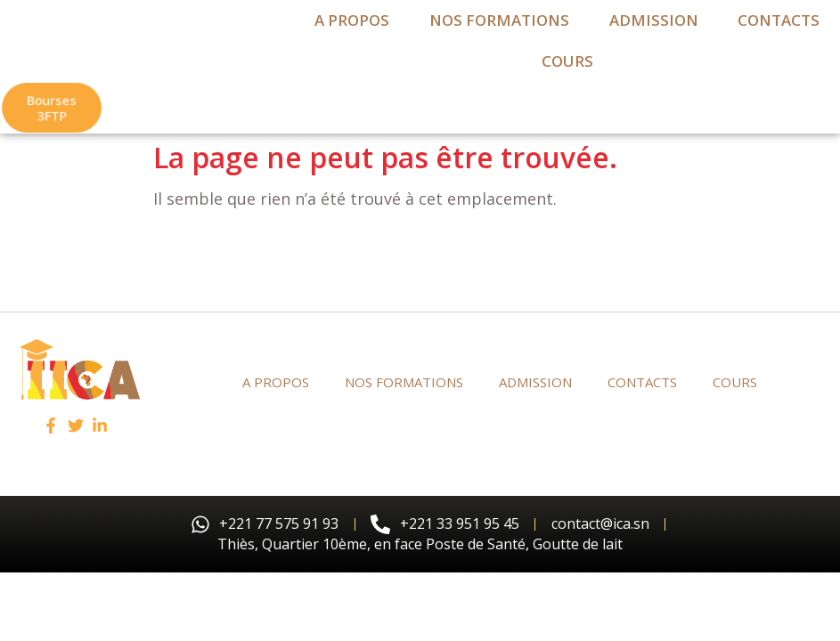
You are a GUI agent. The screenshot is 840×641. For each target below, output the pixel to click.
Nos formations (499, 36)
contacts (779, 36)
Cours (567, 77)
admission (654, 36)
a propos (352, 36)
